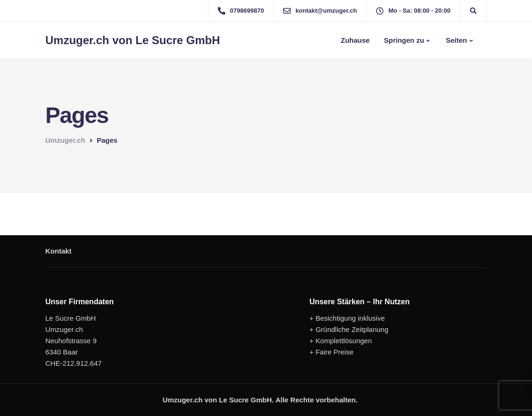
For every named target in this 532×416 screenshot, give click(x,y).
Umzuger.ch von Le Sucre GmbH (133, 40)
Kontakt (59, 251)
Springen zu (404, 40)
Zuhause (355, 40)
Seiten (455, 40)
